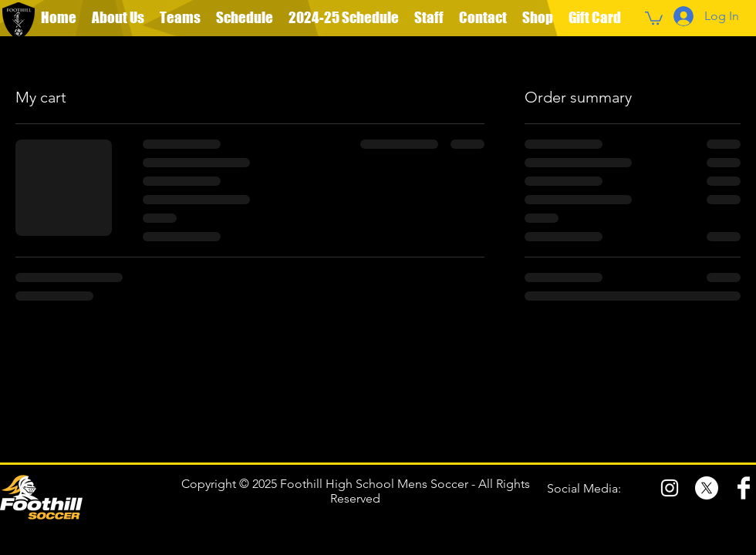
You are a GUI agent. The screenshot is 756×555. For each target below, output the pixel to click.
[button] (180, 18)
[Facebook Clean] (744, 488)
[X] (707, 488)
